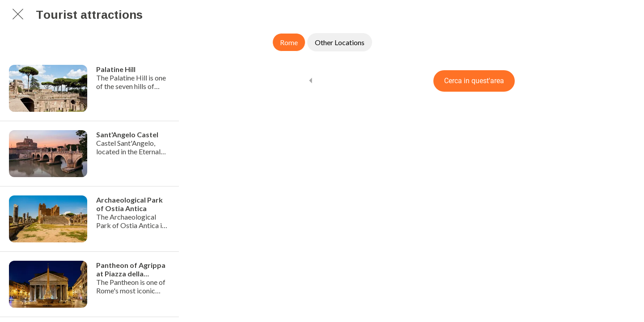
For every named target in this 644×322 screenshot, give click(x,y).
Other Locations (340, 42)
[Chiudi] (18, 14)
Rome (289, 42)
